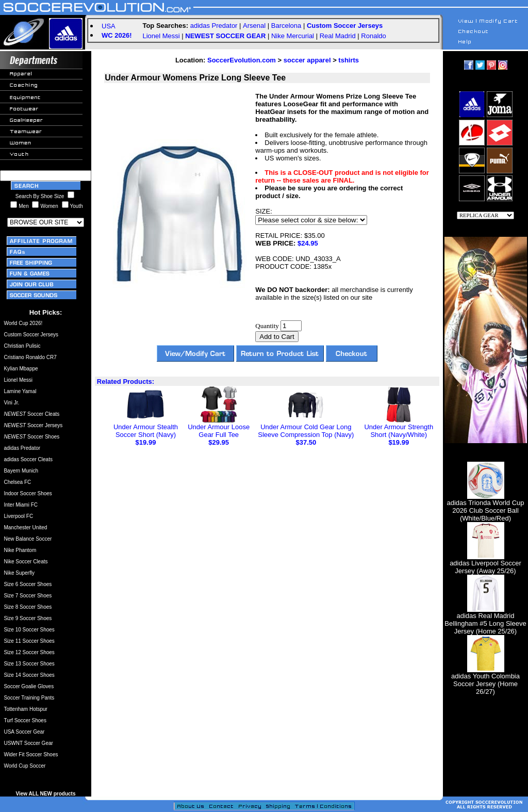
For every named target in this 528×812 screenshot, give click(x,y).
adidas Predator (214, 26)
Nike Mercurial (293, 36)
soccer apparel (307, 60)
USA (109, 26)
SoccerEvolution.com (242, 60)
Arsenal (254, 26)
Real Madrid (338, 36)
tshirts (349, 60)
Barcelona (286, 26)
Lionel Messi (161, 36)
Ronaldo (373, 36)
